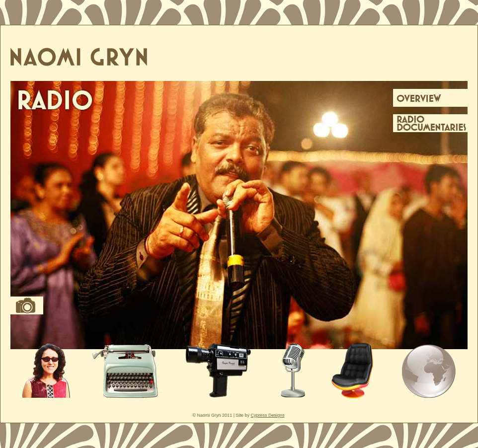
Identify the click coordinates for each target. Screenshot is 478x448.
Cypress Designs (268, 415)
